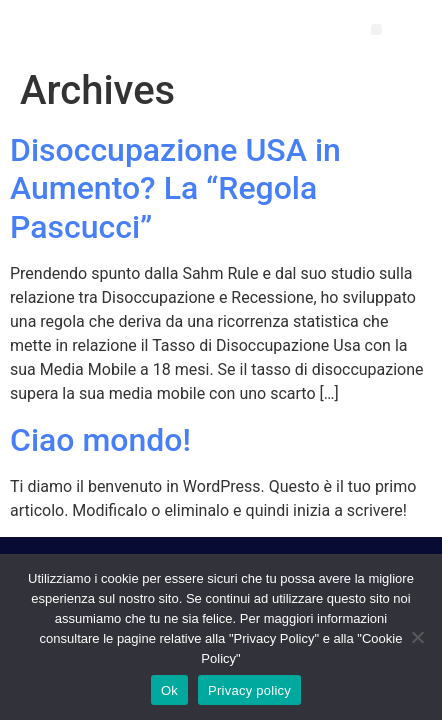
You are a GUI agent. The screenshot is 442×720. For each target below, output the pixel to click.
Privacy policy (249, 690)
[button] (376, 29)
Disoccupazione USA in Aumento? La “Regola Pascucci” (175, 188)
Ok (169, 690)
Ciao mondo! (100, 440)
